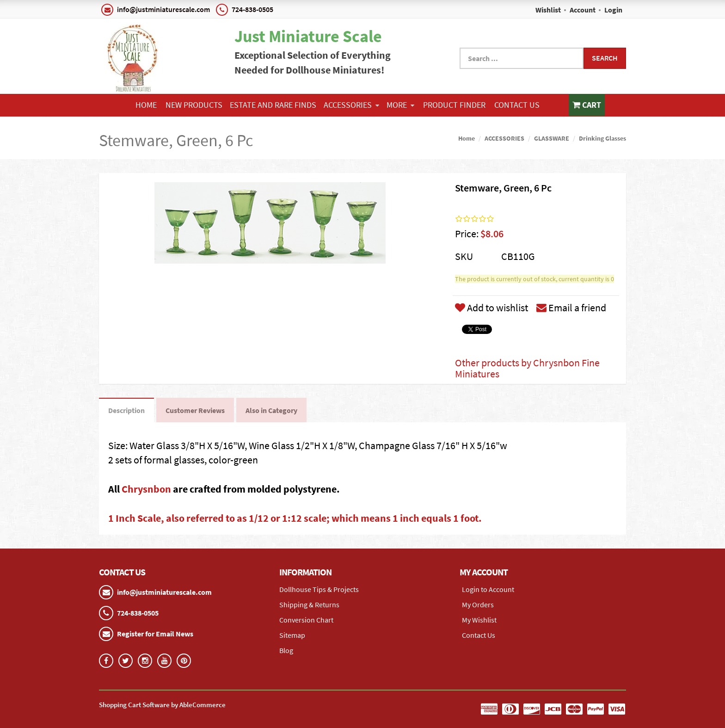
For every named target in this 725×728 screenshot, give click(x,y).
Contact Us (517, 105)
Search (605, 58)
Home (146, 105)
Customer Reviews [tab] (195, 410)
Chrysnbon (147, 489)
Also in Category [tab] (271, 410)
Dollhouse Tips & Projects (319, 589)
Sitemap (292, 635)
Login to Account (488, 589)
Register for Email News (155, 634)
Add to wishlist (492, 308)
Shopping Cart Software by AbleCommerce (162, 705)
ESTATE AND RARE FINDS (273, 105)
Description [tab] (126, 410)
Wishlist (548, 10)
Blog (286, 650)
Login (613, 10)
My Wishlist (479, 620)
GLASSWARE (552, 138)
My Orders (478, 605)
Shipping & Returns (309, 605)
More (400, 105)
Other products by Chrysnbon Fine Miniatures (527, 368)
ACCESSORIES (351, 105)
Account (583, 10)
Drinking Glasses (602, 138)
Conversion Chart (306, 620)
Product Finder (454, 105)
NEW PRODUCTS (194, 105)
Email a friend (571, 308)
